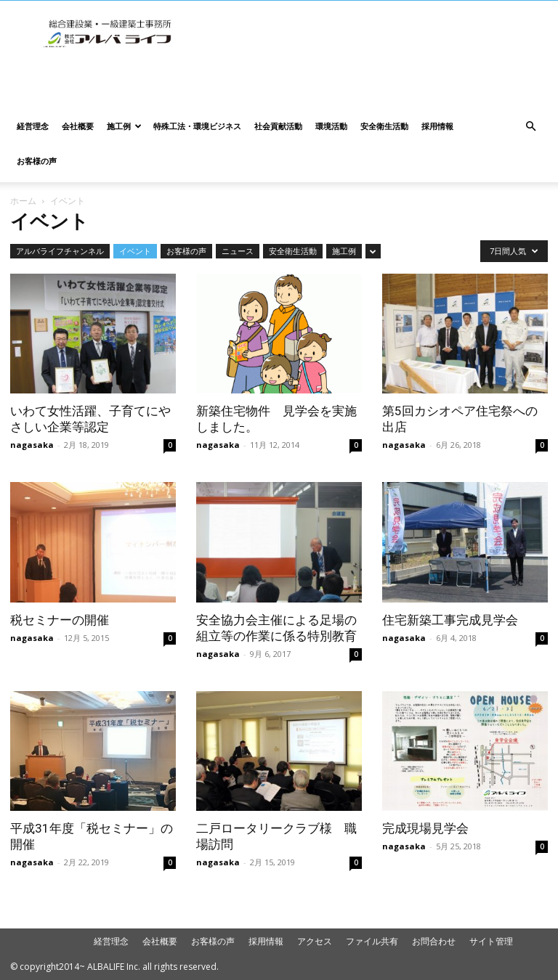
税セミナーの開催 (60, 620)
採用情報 (437, 126)
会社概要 (78, 126)
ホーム (23, 201)
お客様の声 (37, 161)
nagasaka (32, 445)
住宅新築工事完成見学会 (450, 620)
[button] (530, 127)
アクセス (315, 941)
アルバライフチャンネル (60, 251)
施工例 (124, 126)
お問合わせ (434, 941)
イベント (135, 251)
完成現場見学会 (425, 828)
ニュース (238, 251)
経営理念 (33, 126)
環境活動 (331, 126)
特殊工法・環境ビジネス (197, 126)
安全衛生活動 (384, 126)
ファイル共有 (372, 941)
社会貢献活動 (278, 126)
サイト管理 (491, 941)
